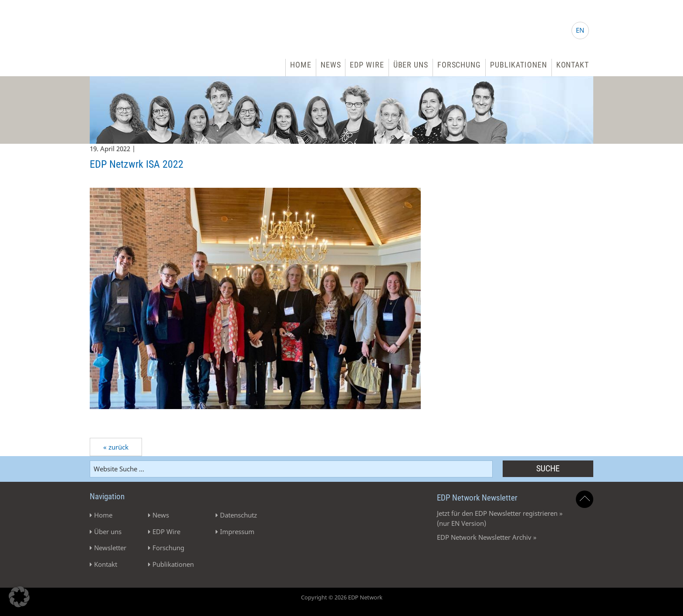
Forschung (459, 65)
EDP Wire (367, 65)
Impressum (237, 531)
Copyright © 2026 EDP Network (342, 597)
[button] (19, 597)
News (331, 65)
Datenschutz (238, 515)
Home (301, 65)
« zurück (116, 447)
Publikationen (519, 65)
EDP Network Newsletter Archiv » (487, 537)
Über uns (411, 65)
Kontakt (573, 65)
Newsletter (110, 548)
